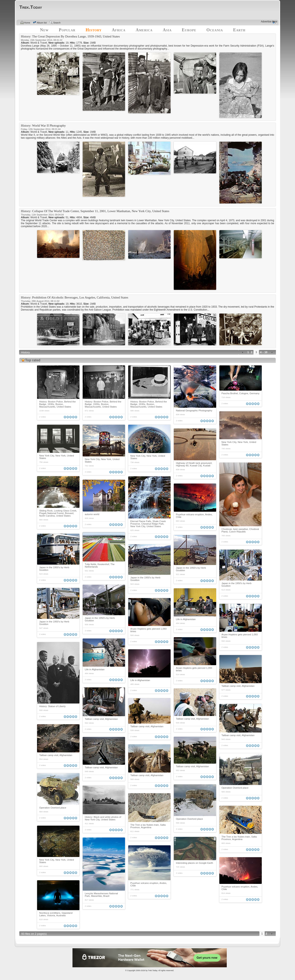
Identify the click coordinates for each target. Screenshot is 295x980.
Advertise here (269, 22)
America (144, 30)
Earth (239, 30)
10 (266, 352)
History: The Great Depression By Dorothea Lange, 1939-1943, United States (70, 36)
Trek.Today (153, 970)
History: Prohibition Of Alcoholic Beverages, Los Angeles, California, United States (75, 297)
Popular (67, 30)
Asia (167, 30)
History (94, 30)
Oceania (215, 30)
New (44, 30)
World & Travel (39, 43)
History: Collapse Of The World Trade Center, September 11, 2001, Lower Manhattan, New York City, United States (95, 211)
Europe (189, 30)
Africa (119, 30)
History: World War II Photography (43, 126)
